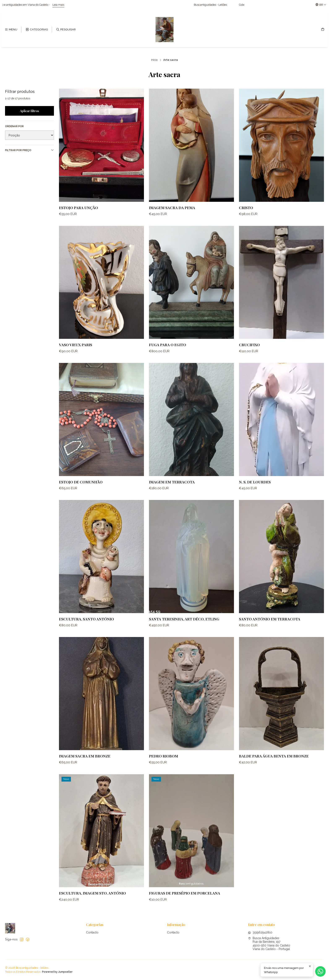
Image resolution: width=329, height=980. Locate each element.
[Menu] (11, 30)
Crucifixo (249, 354)
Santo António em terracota (270, 628)
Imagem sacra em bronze (85, 765)
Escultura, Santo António (86, 628)
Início (154, 60)
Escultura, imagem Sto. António (92, 902)
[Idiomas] (321, 5)
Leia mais (76, 5)
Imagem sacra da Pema (172, 208)
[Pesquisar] (66, 30)
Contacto (92, 932)
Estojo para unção (78, 208)
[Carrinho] (323, 30)
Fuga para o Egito (168, 354)
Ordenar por (14, 126)
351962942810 (260, 932)
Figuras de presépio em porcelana (185, 902)
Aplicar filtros (29, 111)
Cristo (246, 208)
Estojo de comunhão (81, 491)
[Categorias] (37, 30)
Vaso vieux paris (76, 354)
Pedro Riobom (164, 765)
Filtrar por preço (29, 150)
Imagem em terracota (172, 491)
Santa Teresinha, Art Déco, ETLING (184, 628)
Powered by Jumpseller (57, 972)
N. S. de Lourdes (255, 491)
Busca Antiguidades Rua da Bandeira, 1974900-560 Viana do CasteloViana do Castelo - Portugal (269, 944)
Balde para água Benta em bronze (274, 765)
